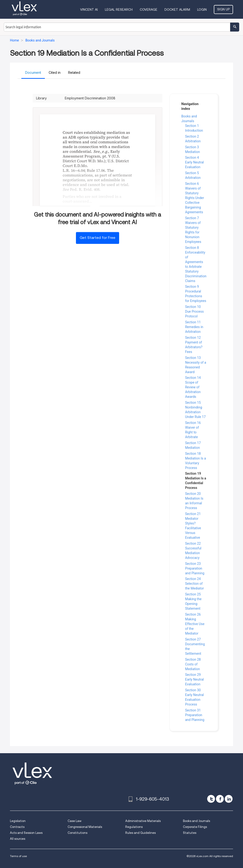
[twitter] (211, 799)
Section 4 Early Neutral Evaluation (194, 162)
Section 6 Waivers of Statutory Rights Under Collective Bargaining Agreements (195, 198)
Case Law (75, 821)
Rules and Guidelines (140, 833)
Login (202, 9)
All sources (18, 839)
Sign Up (223, 9)
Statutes (190, 833)
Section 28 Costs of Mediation (193, 664)
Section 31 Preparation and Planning (195, 715)
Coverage (149, 9)
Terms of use (18, 856)
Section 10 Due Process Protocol (194, 311)
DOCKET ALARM (177, 9)
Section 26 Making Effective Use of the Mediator (195, 624)
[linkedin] (229, 799)
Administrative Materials (143, 821)
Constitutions (77, 833)
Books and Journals (196, 821)
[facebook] (220, 799)
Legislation (18, 821)
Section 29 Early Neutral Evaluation (194, 679)
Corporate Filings (195, 827)
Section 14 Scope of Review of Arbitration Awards (193, 387)
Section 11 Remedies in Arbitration (194, 327)
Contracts (17, 827)
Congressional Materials (85, 827)
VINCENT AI (89, 9)
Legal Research (119, 9)
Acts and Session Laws (26, 833)
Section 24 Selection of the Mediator (194, 584)
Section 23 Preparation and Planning (195, 568)
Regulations (134, 827)
